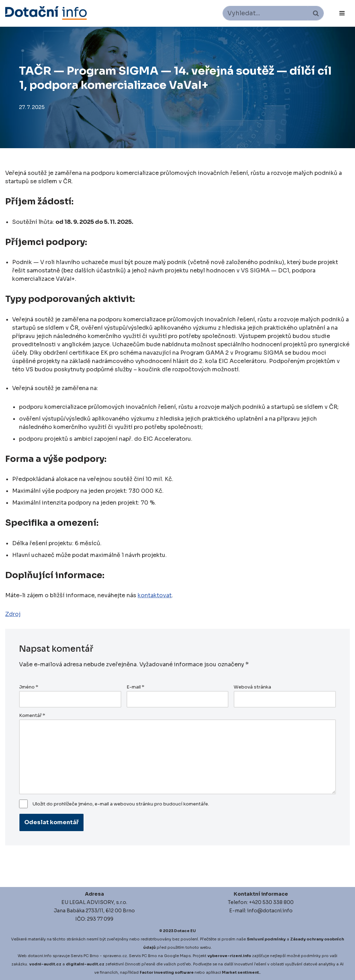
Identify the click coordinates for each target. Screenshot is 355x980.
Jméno (29, 687)
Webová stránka (252, 687)
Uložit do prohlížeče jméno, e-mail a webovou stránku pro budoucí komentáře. (121, 804)
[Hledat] (265, 13)
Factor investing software (167, 972)
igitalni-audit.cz (87, 964)
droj (15, 614)
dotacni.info (40, 956)
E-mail (135, 687)
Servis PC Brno (85, 956)
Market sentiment (240, 972)
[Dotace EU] (46, 13)
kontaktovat (155, 595)
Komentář (32, 716)
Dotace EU (185, 931)
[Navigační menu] (342, 13)
